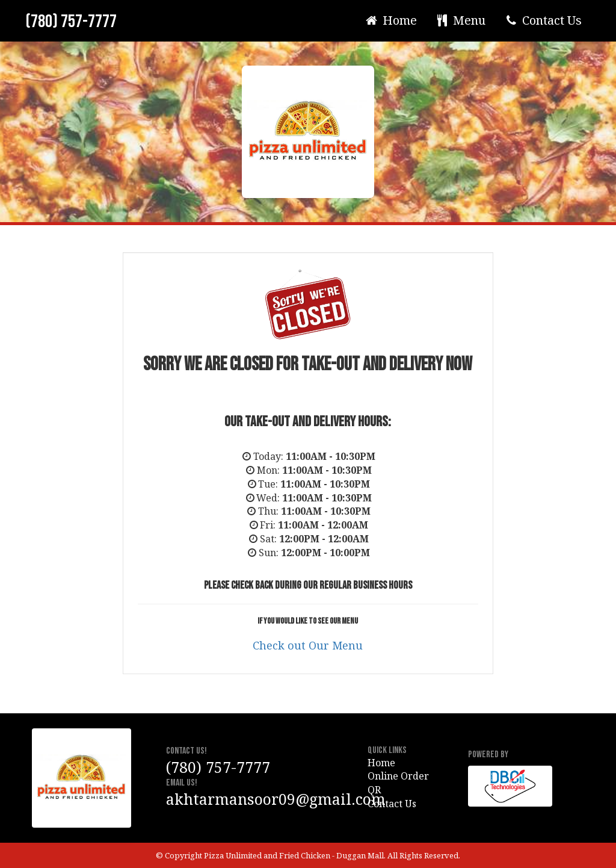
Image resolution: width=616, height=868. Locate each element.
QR (374, 790)
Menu (460, 20)
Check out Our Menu (308, 645)
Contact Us (543, 20)
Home (390, 20)
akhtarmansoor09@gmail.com (276, 799)
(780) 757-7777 (71, 22)
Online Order (398, 776)
